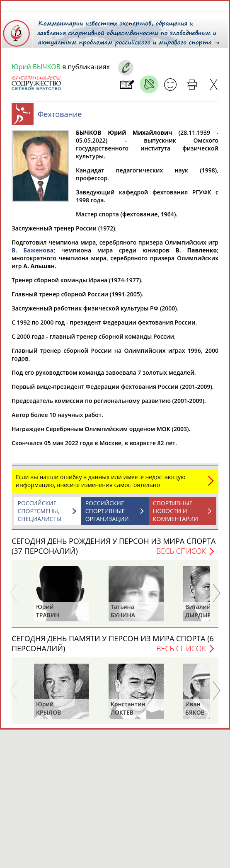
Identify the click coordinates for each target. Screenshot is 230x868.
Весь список (181, 555)
